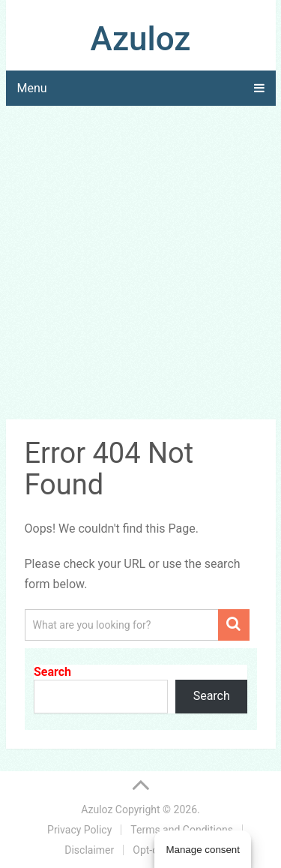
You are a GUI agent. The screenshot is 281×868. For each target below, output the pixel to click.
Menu (32, 88)
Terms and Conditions (182, 830)
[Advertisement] (140, 265)
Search (52, 672)
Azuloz (141, 39)
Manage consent (203, 850)
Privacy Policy (79, 830)
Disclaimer (89, 850)
